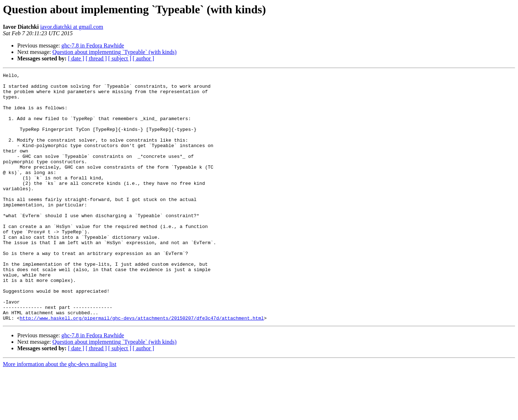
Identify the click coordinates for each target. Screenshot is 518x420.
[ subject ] (120, 58)
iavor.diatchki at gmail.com (72, 27)
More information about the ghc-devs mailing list (60, 414)
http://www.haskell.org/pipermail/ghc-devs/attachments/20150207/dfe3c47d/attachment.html (142, 367)
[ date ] (76, 58)
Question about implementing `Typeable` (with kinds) (115, 52)
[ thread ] (96, 58)
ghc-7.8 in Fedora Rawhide (93, 45)
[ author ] (144, 58)
